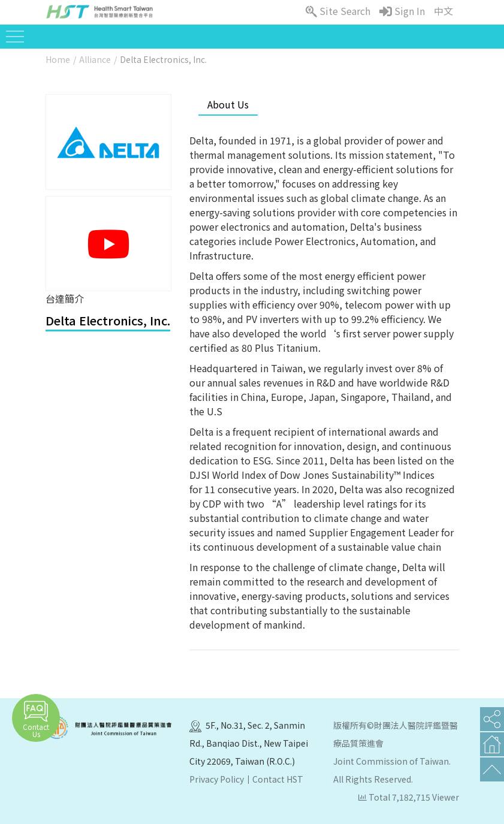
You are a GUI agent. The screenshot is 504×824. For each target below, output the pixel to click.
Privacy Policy (217, 779)
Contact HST (278, 779)
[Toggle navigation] (15, 37)
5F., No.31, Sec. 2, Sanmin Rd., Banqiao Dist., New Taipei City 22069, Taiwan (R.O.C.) (249, 743)
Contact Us (36, 719)
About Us (228, 104)
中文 (443, 11)
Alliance (95, 59)
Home (58, 59)
